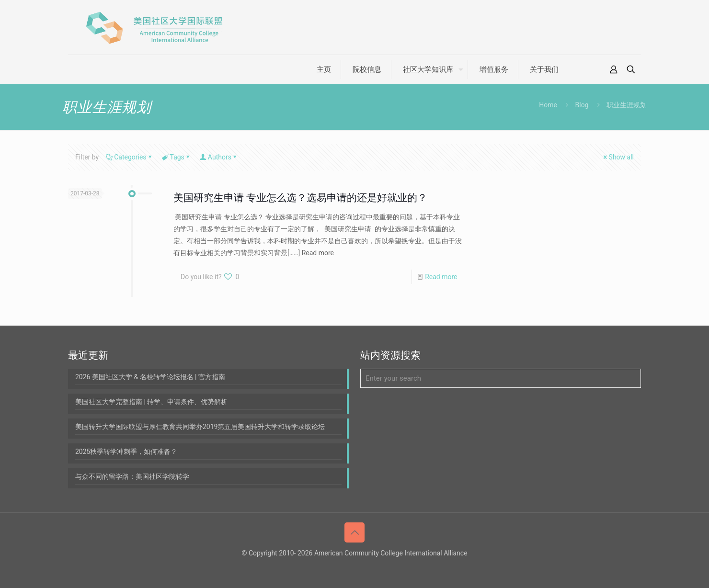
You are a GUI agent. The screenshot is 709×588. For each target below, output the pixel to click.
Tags (177, 157)
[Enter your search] (501, 378)
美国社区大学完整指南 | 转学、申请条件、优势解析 (151, 402)
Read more (441, 277)
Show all (618, 157)
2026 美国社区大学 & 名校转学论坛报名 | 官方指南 (150, 377)
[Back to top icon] (354, 532)
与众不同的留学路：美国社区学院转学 (132, 476)
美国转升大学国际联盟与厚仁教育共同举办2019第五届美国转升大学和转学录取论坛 (200, 427)
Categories (129, 157)
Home (548, 105)
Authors (219, 157)
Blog (582, 105)
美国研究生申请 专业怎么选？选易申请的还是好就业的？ (300, 198)
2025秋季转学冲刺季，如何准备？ (126, 452)
